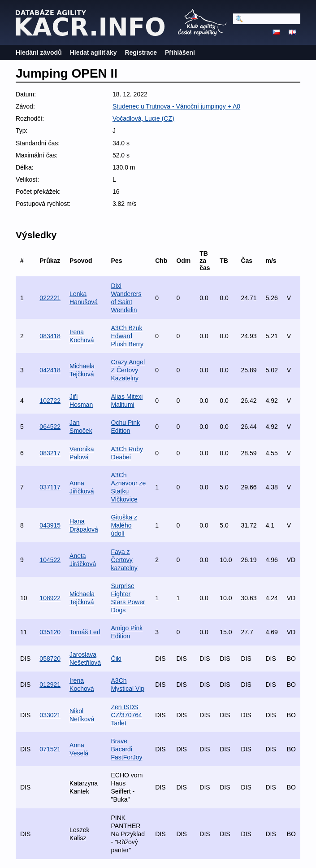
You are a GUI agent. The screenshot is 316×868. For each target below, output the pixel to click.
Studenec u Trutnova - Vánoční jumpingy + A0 (176, 106)
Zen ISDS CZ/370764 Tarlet (127, 715)
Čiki (116, 659)
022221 (50, 298)
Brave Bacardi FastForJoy (127, 749)
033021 (50, 715)
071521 (50, 749)
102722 (50, 401)
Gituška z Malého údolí (124, 525)
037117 (50, 487)
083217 (50, 453)
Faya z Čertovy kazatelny (124, 560)
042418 (50, 370)
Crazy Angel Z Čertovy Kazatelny (128, 370)
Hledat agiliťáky (93, 52)
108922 (50, 598)
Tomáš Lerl (85, 632)
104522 (50, 560)
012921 (50, 685)
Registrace (141, 52)
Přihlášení (180, 52)
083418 (50, 336)
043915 (50, 525)
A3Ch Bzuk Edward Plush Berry (127, 336)
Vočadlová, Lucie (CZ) (143, 118)
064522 (50, 427)
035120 (50, 632)
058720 (50, 659)
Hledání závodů (39, 52)
